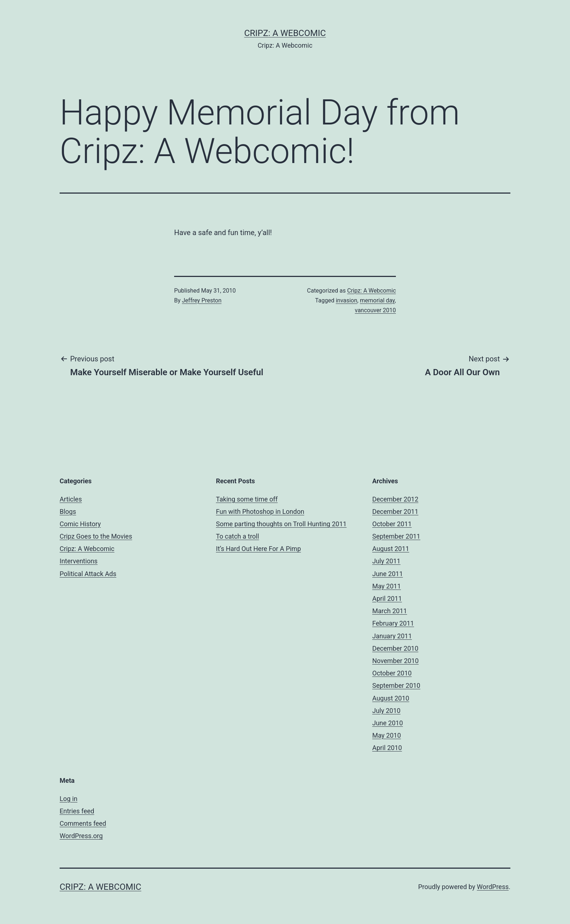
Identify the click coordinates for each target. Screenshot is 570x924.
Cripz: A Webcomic (285, 33)
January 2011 (392, 636)
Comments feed (83, 823)
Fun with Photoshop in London (260, 511)
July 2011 (386, 561)
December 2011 (395, 511)
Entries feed (77, 811)
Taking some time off (247, 499)
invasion (347, 300)
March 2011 (390, 611)
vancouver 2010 (375, 310)
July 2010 (386, 711)
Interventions (79, 561)
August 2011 (391, 549)
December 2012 (395, 499)
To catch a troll (238, 536)
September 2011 (396, 536)
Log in (69, 799)
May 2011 (387, 586)
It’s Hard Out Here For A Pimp (258, 549)
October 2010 (392, 673)
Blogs (68, 511)
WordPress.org (81, 836)
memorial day (377, 300)
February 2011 (393, 623)
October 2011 (392, 524)
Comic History (80, 524)
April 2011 (387, 598)
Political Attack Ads (88, 574)
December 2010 (395, 648)
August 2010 (391, 698)
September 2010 (396, 685)
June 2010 (388, 723)
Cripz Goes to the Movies (96, 536)
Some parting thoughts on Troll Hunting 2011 (281, 524)
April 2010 (387, 748)
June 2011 (388, 574)
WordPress (493, 887)
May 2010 (387, 735)
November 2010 (396, 661)
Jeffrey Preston (202, 300)
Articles (71, 499)
